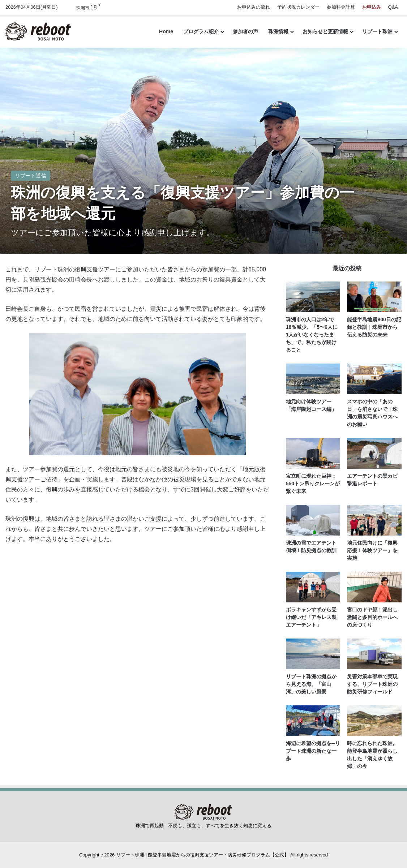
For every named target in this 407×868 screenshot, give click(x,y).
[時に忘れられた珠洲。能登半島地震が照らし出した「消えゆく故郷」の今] (374, 721)
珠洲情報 (278, 31)
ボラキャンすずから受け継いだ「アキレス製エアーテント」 (311, 617)
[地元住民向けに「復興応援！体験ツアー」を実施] (374, 520)
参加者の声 (245, 31)
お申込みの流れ (254, 7)
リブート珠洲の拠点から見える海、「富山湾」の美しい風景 (311, 684)
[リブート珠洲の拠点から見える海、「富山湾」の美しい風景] (313, 654)
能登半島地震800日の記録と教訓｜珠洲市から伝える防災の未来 (374, 327)
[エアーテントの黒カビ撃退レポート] (374, 453)
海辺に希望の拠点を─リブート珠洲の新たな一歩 (313, 751)
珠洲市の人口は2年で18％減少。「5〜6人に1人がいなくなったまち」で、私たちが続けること (312, 335)
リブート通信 (31, 176)
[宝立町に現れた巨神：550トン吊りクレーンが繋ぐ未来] (313, 453)
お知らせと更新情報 (325, 31)
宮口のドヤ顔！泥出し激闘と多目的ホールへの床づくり (372, 617)
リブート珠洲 (377, 31)
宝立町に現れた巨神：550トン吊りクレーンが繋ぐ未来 (313, 484)
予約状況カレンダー (298, 7)
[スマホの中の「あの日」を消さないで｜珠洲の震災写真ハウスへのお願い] (374, 379)
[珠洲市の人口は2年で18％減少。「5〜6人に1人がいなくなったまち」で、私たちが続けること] (313, 297)
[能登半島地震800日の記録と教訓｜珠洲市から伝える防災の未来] (374, 297)
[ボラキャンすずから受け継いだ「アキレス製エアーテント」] (313, 587)
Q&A (393, 7)
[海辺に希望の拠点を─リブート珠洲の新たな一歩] (313, 721)
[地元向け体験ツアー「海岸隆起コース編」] (313, 379)
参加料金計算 (341, 7)
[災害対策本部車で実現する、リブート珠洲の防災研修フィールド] (374, 654)
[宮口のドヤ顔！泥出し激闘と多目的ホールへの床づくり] (374, 587)
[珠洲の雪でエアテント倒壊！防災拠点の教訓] (313, 520)
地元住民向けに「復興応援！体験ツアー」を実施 (372, 550)
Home (166, 31)
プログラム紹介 (201, 31)
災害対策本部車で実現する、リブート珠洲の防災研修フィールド (372, 684)
